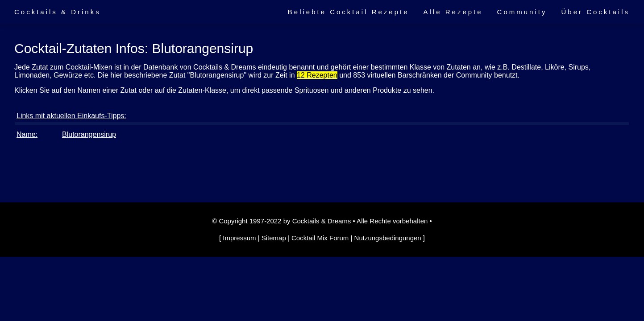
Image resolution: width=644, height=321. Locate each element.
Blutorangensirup (89, 134)
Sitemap (274, 238)
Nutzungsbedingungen (388, 238)
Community (522, 12)
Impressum (239, 238)
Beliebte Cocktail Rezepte (349, 12)
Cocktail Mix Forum (320, 238)
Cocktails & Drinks (58, 12)
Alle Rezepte (453, 12)
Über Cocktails (595, 12)
